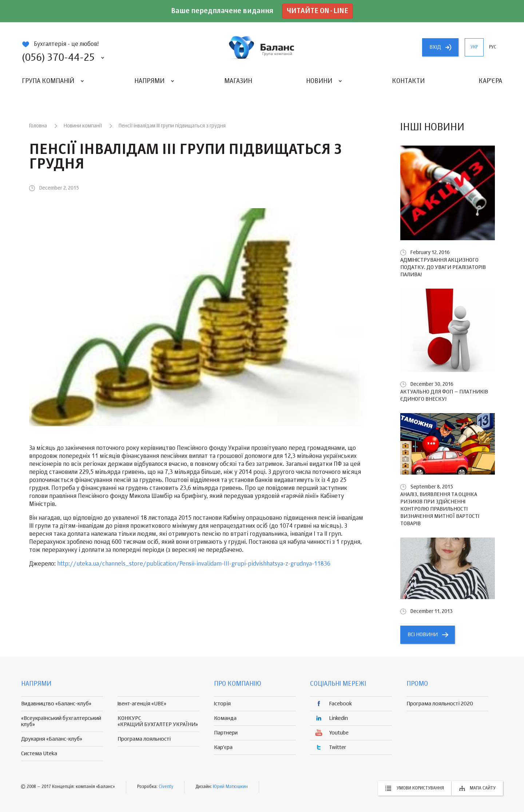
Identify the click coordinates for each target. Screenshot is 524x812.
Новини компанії (83, 126)
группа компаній (262, 47)
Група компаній (48, 81)
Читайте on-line (317, 11)
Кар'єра (490, 81)
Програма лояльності (144, 739)
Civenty (166, 787)
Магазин (238, 81)
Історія (222, 704)
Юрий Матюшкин (230, 787)
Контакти (408, 81)
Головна (38, 126)
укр (474, 47)
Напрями (149, 81)
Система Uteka (39, 754)
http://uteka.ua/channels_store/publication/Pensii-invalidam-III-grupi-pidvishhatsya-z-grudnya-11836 (194, 564)
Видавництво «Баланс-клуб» (56, 704)
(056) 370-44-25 (58, 58)
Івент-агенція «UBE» (142, 704)
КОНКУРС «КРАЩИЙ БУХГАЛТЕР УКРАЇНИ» (158, 721)
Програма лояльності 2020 (440, 704)
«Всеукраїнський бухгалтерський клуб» (61, 721)
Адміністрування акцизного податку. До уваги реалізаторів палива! (443, 267)
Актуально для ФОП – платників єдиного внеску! (444, 395)
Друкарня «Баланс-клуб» (52, 739)
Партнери (226, 733)
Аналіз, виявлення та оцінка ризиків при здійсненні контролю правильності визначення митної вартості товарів (440, 509)
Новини (319, 81)
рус (493, 47)
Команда (225, 718)
